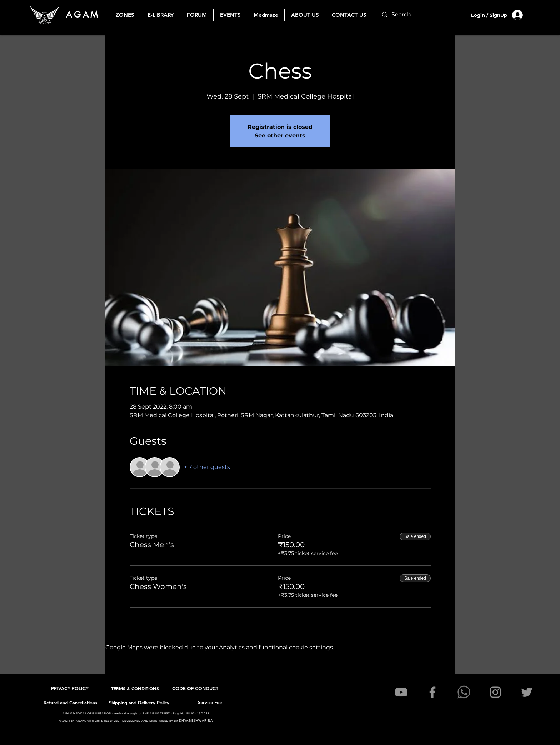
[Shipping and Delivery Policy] (140, 702)
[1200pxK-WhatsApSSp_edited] (464, 692)
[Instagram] (495, 692)
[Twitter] (527, 692)
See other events (280, 136)
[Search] (403, 15)
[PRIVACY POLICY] (70, 688)
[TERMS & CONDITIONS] (136, 688)
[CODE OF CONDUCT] (196, 688)
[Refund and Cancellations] (71, 702)
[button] (230, 15)
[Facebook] (432, 692)
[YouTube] (401, 692)
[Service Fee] (210, 702)
